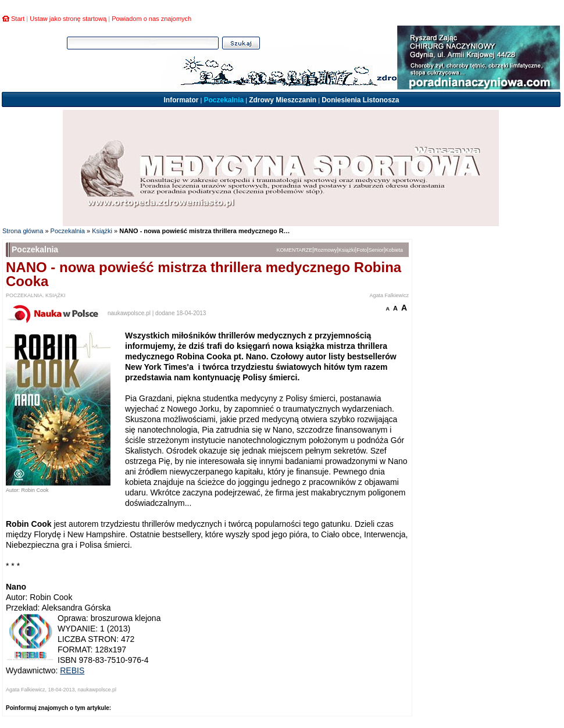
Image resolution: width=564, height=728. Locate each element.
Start (18, 19)
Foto (362, 250)
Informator (181, 100)
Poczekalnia (224, 100)
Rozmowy (326, 250)
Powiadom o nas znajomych (151, 19)
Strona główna (23, 231)
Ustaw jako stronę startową (68, 19)
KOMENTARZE (295, 250)
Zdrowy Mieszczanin (283, 100)
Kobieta (394, 250)
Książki (102, 231)
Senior (376, 250)
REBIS (72, 670)
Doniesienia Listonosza (360, 100)
